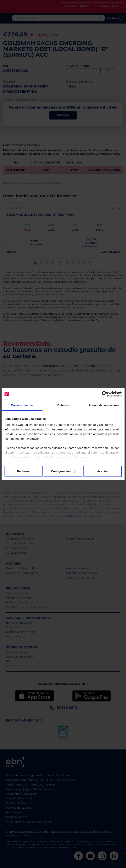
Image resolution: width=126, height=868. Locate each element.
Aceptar (102, 471)
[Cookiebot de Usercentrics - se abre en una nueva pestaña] (105, 394)
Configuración (63, 471)
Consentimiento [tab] (22, 405)
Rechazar (23, 471)
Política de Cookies (43, 457)
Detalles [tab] (63, 405)
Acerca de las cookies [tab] (104, 405)
